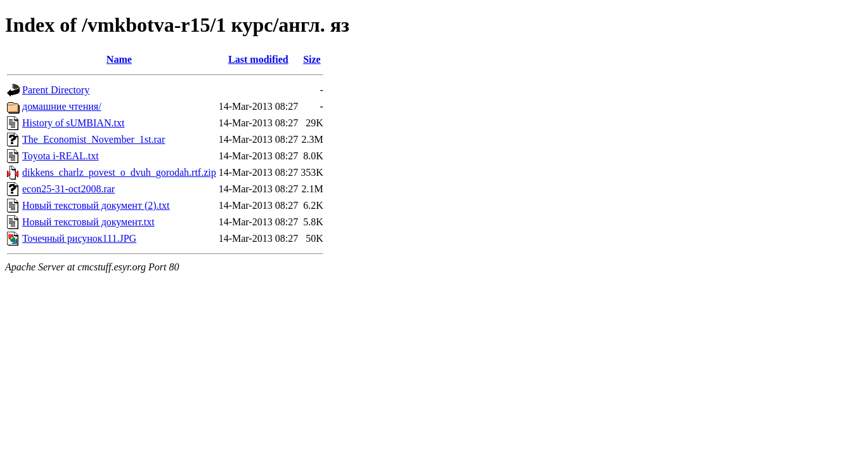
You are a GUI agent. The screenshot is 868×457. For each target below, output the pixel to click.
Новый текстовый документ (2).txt (96, 205)
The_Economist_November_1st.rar (94, 139)
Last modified (258, 59)
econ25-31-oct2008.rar (68, 189)
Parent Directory (56, 90)
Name (119, 59)
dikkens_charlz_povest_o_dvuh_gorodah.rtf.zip (119, 172)
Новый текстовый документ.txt (88, 222)
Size (312, 59)
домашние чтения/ (62, 106)
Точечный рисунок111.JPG (79, 238)
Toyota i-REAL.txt (61, 156)
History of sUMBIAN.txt (73, 123)
